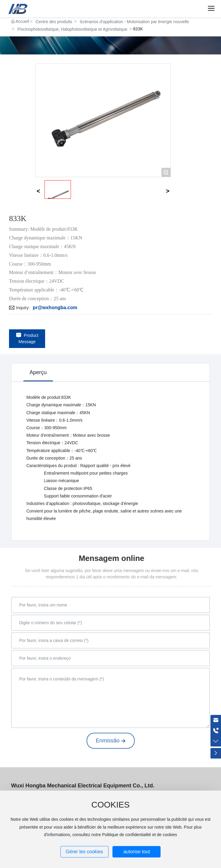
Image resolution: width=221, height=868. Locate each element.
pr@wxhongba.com (55, 308)
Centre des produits (54, 22)
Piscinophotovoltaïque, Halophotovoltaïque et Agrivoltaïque (72, 29)
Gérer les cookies (84, 852)
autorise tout (137, 852)
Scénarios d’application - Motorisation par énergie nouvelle (134, 22)
